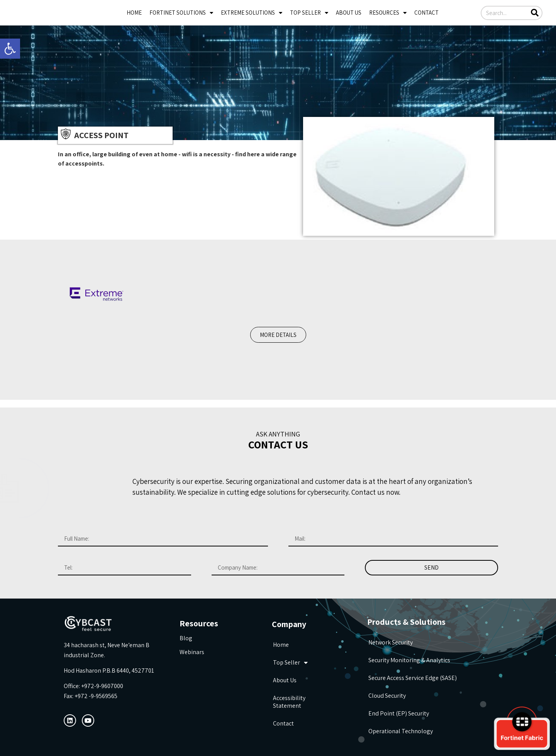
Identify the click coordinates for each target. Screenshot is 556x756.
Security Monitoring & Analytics (409, 660)
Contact (426, 13)
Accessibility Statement (289, 702)
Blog (186, 638)
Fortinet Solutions (181, 13)
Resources (388, 13)
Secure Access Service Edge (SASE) (413, 678)
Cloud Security (387, 696)
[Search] (535, 13)
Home (134, 13)
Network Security (391, 642)
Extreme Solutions (252, 13)
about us (349, 13)
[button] (278, 335)
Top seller (309, 13)
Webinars (192, 652)
